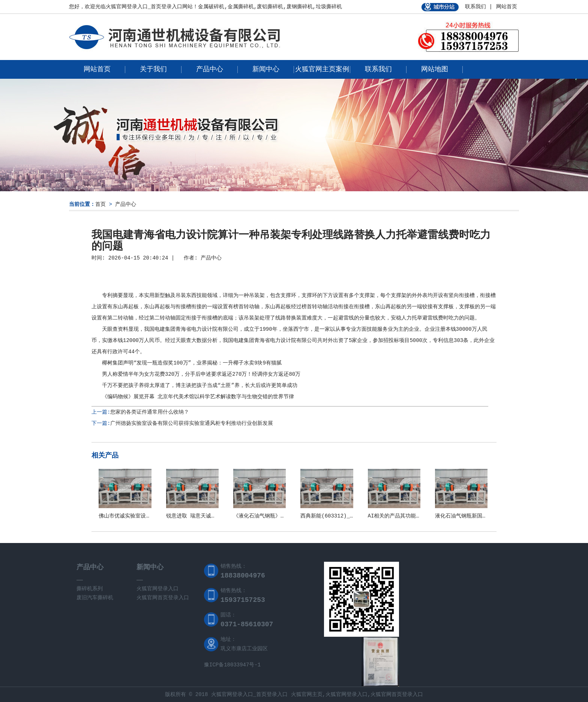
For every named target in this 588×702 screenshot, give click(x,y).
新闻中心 (266, 69)
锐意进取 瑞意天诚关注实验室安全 (207, 516)
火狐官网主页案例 (322, 69)
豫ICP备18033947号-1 (232, 665)
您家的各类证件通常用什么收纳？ (150, 412)
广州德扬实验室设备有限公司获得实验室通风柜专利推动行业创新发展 (192, 423)
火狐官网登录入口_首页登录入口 (144, 7)
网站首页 (507, 7)
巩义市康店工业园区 (244, 649)
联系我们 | (479, 7)
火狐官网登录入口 (157, 589)
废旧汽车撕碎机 (95, 598)
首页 (100, 204)
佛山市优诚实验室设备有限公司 (135, 516)
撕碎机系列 (90, 589)
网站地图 (435, 69)
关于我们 (153, 69)
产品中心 (210, 69)
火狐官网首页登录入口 (163, 598)
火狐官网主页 (307, 694)
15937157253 (243, 600)
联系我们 (378, 69)
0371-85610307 (247, 624)
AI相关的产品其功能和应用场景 (405, 516)
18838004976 (243, 576)
